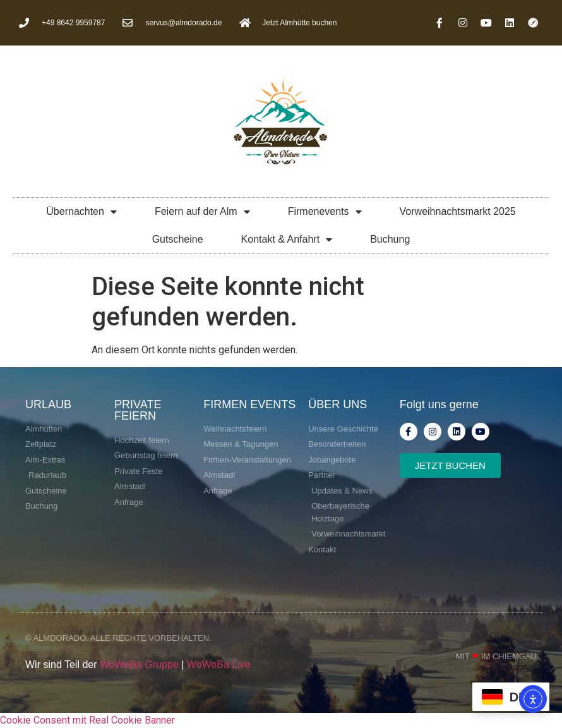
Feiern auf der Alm (202, 212)
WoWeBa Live (219, 664)
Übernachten (81, 212)
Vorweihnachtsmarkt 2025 (458, 211)
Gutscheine (178, 239)
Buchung (390, 239)
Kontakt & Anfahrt (287, 240)
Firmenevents (325, 212)
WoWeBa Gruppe (139, 664)
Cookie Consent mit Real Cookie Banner (87, 720)
